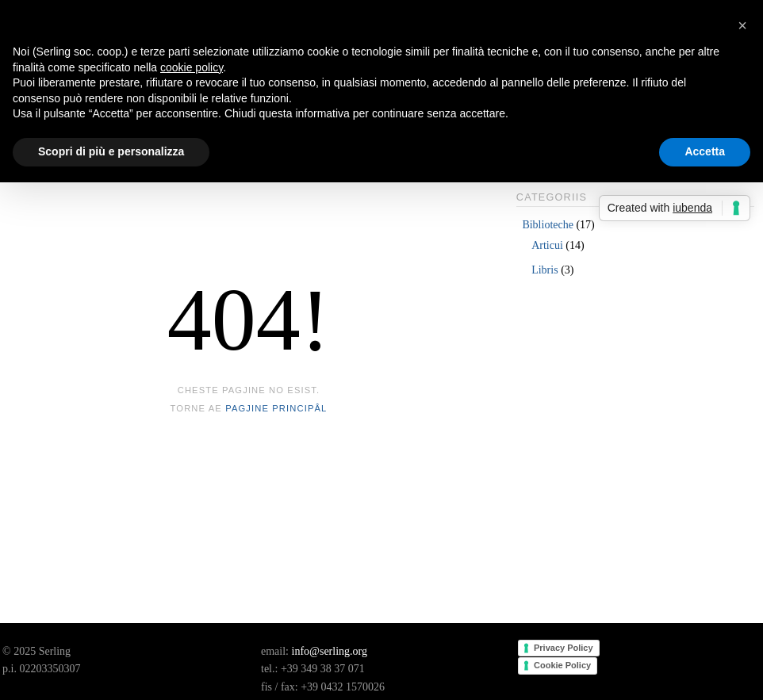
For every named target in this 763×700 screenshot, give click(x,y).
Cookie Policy (562, 665)
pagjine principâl (276, 408)
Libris (544, 270)
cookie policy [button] (192, 67)
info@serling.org (330, 651)
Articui (547, 245)
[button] (742, 25)
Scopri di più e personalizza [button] (111, 151)
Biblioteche (548, 225)
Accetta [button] (705, 151)
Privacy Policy (564, 648)
